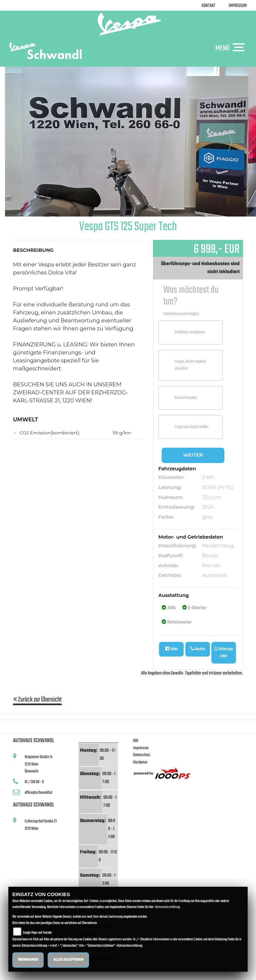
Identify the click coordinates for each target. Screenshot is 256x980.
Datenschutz (141, 755)
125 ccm (211, 497)
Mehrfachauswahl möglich (181, 314)
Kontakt (208, 6)
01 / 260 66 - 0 (34, 782)
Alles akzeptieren (68, 960)
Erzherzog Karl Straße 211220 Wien (41, 825)
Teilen (171, 649)
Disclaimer (140, 762)
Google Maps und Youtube (37, 933)
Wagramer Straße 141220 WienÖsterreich (38, 764)
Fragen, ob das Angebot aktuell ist (190, 365)
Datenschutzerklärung (167, 907)
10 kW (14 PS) (218, 487)
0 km (208, 477)
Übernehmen (28, 960)
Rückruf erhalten (186, 398)
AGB (136, 741)
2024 (208, 507)
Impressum (238, 6)
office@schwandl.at (38, 793)
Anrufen (198, 649)
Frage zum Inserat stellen (192, 427)
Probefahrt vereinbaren (190, 332)
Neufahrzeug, (218, 546)
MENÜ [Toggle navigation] (232, 48)
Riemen (211, 566)
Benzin (210, 556)
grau (207, 517)
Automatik (215, 575)
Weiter (193, 455)
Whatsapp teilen (224, 653)
